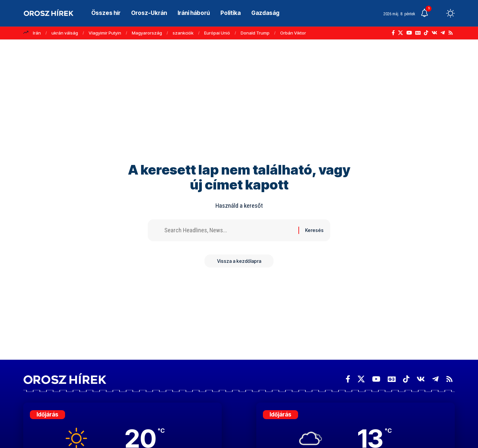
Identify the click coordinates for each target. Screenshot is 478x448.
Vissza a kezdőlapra (239, 262)
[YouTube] (409, 33)
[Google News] (418, 33)
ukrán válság (65, 33)
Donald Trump (255, 33)
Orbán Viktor (293, 33)
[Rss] (451, 33)
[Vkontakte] (434, 33)
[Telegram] (443, 33)
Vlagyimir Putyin (105, 33)
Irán (37, 33)
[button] (438, 13)
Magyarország (147, 33)
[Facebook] (393, 33)
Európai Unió (217, 33)
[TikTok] (426, 33)
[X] (400, 33)
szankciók (183, 33)
